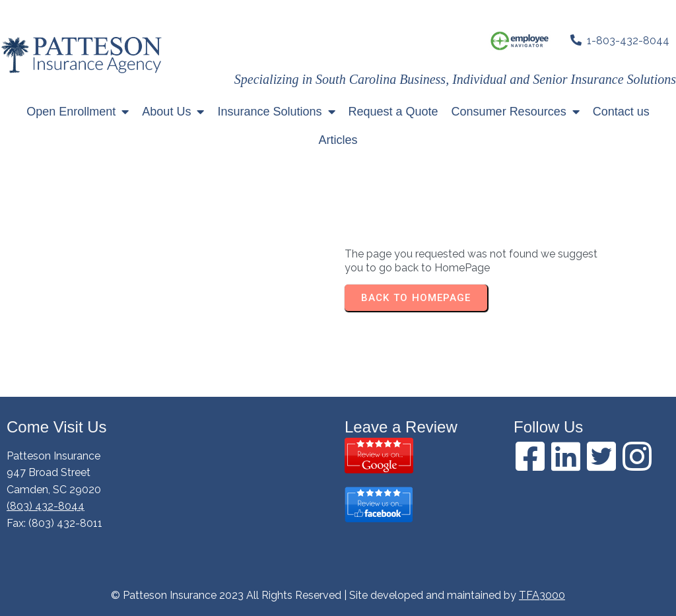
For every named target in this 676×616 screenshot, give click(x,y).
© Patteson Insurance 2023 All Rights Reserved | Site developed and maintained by (315, 595)
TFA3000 (542, 595)
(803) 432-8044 (46, 506)
